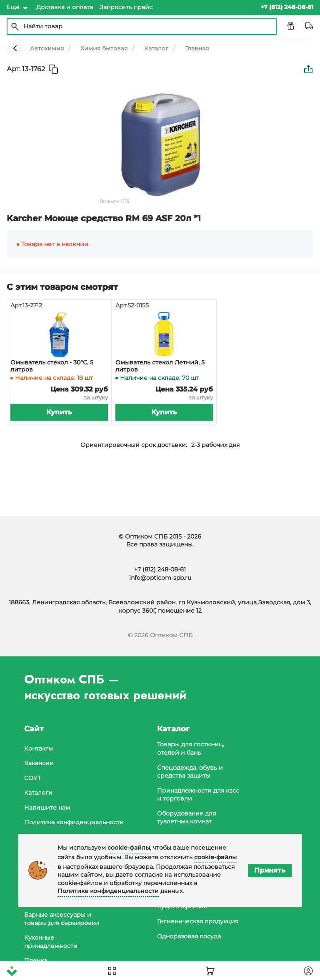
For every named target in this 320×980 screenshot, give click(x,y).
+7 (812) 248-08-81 (160, 569)
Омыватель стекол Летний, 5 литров (160, 366)
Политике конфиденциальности (108, 891)
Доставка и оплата (65, 7)
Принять (270, 870)
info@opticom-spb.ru (160, 578)
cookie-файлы (129, 848)
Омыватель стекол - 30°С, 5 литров (52, 366)
